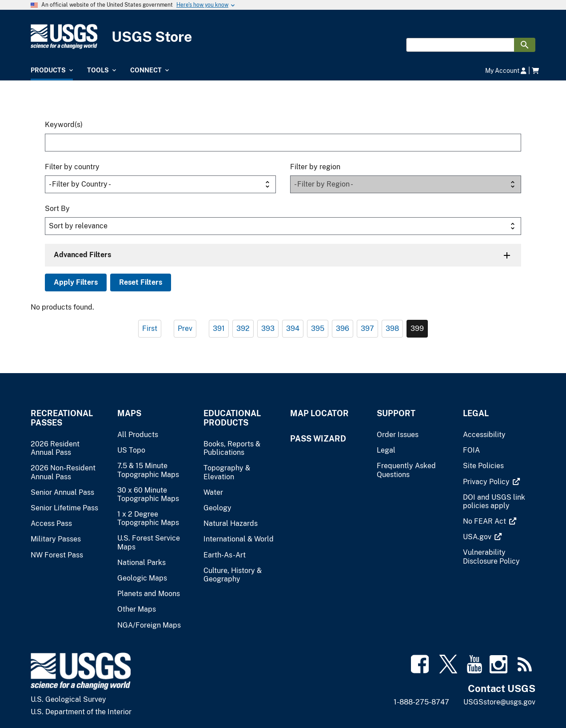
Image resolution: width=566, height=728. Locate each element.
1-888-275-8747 (421, 702)
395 (318, 328)
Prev (185, 328)
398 (392, 328)
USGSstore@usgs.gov (499, 702)
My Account (506, 70)
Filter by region (315, 167)
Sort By (57, 209)
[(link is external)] (487, 482)
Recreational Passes (62, 418)
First (150, 328)
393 (268, 328)
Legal (476, 413)
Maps (129, 413)
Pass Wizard (318, 439)
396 (343, 328)
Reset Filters (141, 282)
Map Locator (319, 413)
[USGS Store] (283, 37)
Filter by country (72, 167)
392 (243, 328)
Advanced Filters (82, 255)
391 (219, 328)
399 (417, 328)
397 (367, 328)
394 (293, 328)
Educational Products (232, 418)
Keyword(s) (64, 125)
